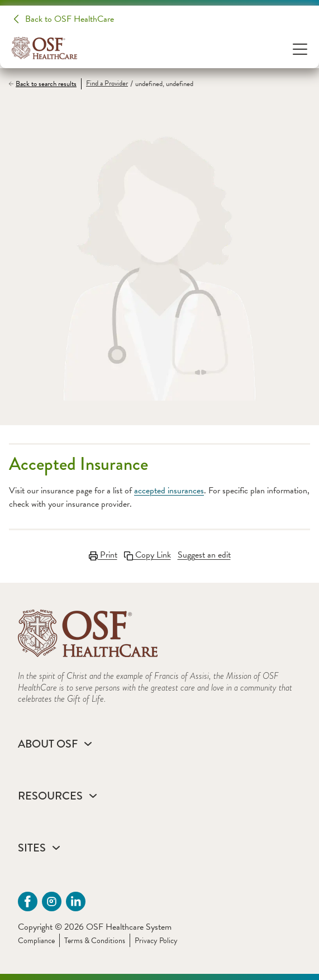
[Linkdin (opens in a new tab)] (76, 901)
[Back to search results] (45, 84)
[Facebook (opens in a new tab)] (28, 901)
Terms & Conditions (95, 941)
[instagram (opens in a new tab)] (52, 901)
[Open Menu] (300, 48)
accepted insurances (169, 491)
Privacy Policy (156, 941)
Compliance (36, 941)
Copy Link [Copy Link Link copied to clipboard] (147, 555)
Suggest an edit (204, 555)
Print (103, 555)
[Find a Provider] (104, 84)
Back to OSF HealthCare (70, 19)
